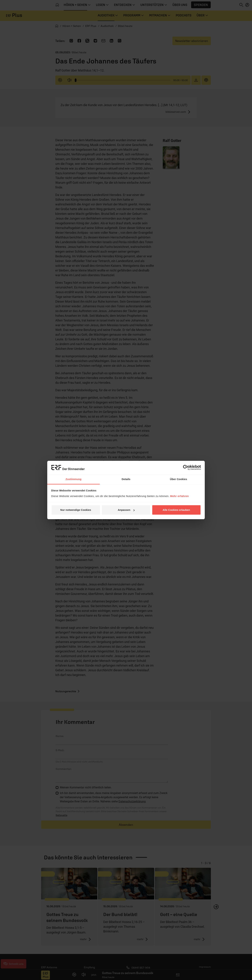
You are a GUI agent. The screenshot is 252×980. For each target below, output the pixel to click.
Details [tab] (126, 479)
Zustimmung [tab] (74, 479)
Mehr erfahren (179, 496)
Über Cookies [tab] (178, 479)
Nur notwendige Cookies (76, 510)
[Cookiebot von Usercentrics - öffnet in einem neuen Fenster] (186, 467)
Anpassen (126, 510)
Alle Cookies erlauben (176, 510)
